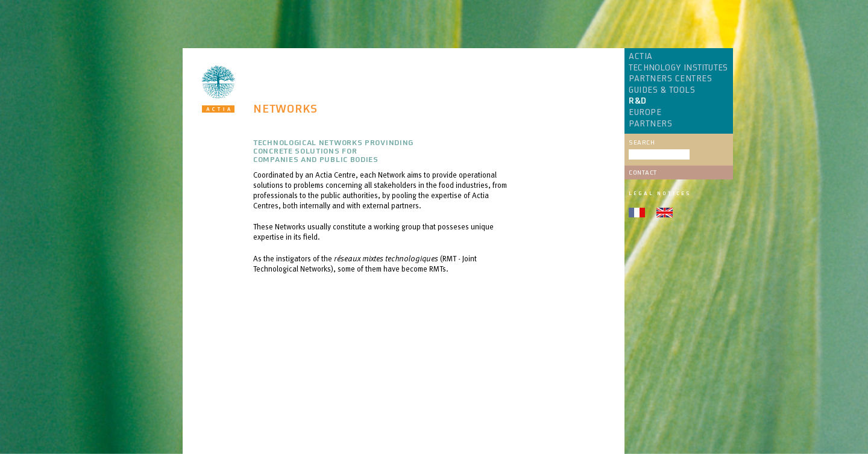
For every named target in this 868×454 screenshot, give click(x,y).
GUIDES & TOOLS (662, 90)
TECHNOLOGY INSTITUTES (678, 68)
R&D (638, 101)
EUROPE (645, 113)
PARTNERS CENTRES (670, 79)
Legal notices (660, 193)
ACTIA (641, 57)
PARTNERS (650, 124)
